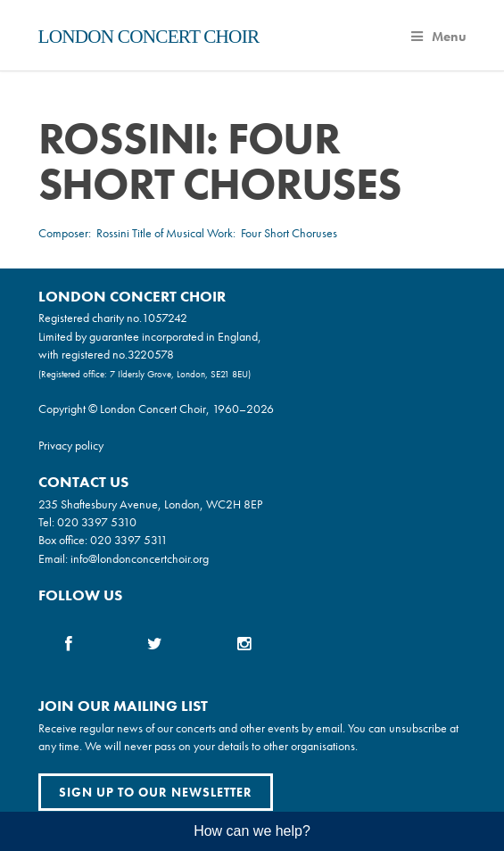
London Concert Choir (149, 37)
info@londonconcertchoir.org (140, 558)
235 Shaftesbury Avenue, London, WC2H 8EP (150, 504)
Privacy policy (71, 445)
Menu (439, 37)
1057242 (165, 318)
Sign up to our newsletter (156, 792)
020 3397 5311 (129, 540)
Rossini (113, 233)
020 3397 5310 (97, 522)
